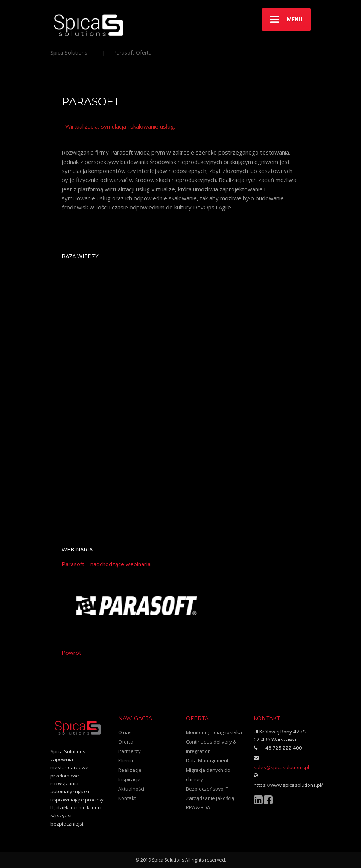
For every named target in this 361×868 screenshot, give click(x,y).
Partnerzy (129, 751)
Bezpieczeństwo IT (207, 789)
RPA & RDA (198, 807)
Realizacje (130, 770)
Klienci (126, 760)
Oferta (126, 742)
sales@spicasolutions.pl (281, 767)
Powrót (72, 653)
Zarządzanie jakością (210, 798)
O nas (125, 732)
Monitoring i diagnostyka (214, 732)
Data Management (207, 760)
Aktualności (131, 789)
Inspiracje (129, 779)
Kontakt (127, 798)
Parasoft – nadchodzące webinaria (106, 564)
